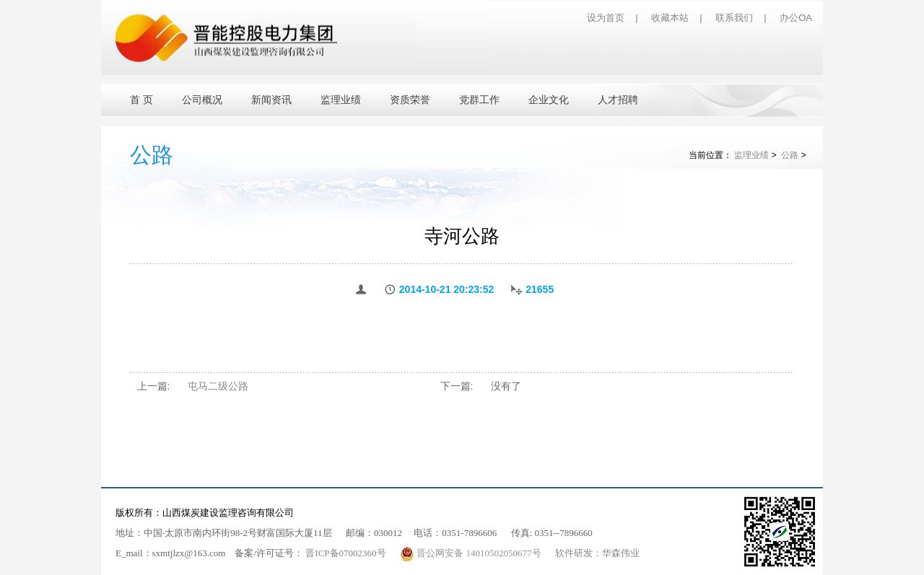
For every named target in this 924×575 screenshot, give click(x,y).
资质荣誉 (410, 100)
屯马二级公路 (218, 386)
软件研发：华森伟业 (597, 553)
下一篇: (457, 386)
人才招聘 (618, 100)
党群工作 (479, 100)
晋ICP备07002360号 (345, 553)
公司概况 (202, 100)
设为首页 (606, 18)
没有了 (506, 386)
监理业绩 (341, 100)
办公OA (796, 18)
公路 (790, 155)
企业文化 (549, 100)
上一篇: (154, 386)
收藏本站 (670, 18)
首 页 (141, 100)
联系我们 (734, 18)
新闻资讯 (271, 100)
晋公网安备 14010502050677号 (472, 553)
